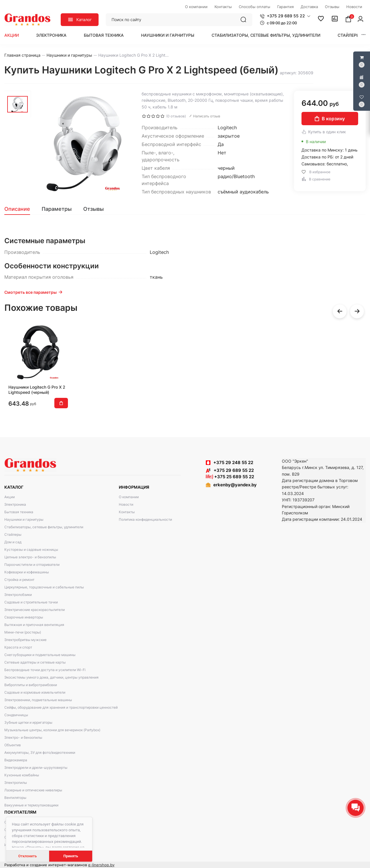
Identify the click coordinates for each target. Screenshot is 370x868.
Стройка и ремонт (19, 580)
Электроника (51, 35)
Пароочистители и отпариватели (32, 565)
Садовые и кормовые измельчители (35, 692)
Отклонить (27, 856)
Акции (12, 35)
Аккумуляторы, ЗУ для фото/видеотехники (40, 752)
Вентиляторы (15, 798)
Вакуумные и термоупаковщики (31, 805)
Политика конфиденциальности (145, 519)
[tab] (20, 209)
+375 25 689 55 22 (230, 477)
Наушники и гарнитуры (168, 35)
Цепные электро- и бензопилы (30, 557)
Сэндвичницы (16, 715)
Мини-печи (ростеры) (23, 632)
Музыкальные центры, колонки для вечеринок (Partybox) (52, 730)
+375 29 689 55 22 (230, 470)
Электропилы (16, 783)
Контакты (127, 512)
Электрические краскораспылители (35, 610)
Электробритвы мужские (25, 640)
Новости (126, 504)
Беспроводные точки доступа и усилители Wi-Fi (45, 670)
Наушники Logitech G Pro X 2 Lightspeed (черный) (37, 390)
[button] (285, 16)
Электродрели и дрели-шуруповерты (36, 768)
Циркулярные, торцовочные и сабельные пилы (44, 587)
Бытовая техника (104, 35)
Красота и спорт (18, 647)
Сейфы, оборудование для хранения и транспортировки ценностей (61, 707)
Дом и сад (13, 542)
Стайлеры (349, 35)
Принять (71, 856)
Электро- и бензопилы (23, 737)
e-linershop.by (101, 865)
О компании (129, 497)
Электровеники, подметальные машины (38, 700)
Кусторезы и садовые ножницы (31, 550)
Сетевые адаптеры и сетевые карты (35, 662)
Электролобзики (18, 595)
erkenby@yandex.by (235, 485)
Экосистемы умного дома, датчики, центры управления (51, 677)
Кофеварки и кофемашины (27, 572)
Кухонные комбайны (22, 775)
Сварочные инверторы (24, 617)
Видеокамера (16, 760)
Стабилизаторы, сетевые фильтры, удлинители (266, 35)
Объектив (13, 745)
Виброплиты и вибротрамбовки (31, 685)
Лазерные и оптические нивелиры (33, 790)
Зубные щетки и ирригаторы (28, 722)
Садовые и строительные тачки (31, 602)
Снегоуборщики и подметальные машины (40, 655)
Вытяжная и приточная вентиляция (34, 625)
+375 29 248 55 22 (233, 462)
